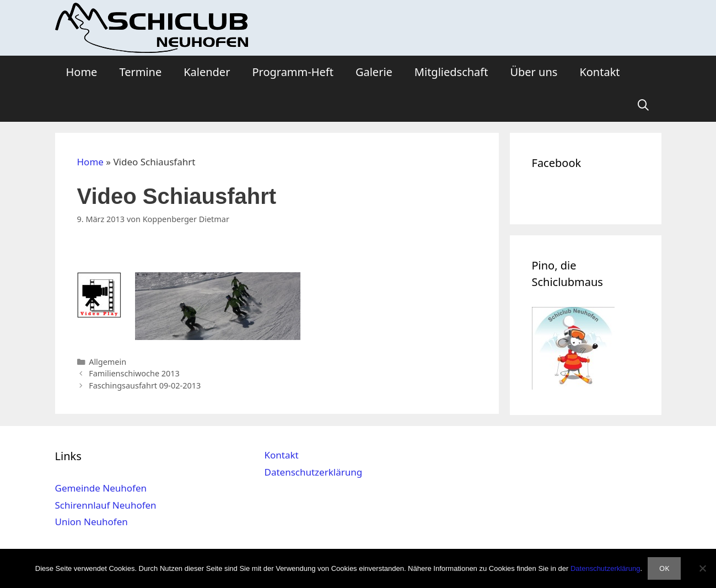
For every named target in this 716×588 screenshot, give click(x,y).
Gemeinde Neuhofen (101, 488)
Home (82, 72)
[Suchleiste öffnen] (643, 105)
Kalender (207, 72)
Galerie (374, 72)
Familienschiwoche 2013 (134, 373)
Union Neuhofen (91, 522)
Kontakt (599, 72)
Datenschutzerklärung (313, 472)
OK (664, 568)
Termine (140, 72)
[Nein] (702, 568)
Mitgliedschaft (451, 72)
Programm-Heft (292, 72)
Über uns (534, 72)
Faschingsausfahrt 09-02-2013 (145, 385)
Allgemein (107, 362)
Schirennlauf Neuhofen (106, 505)
